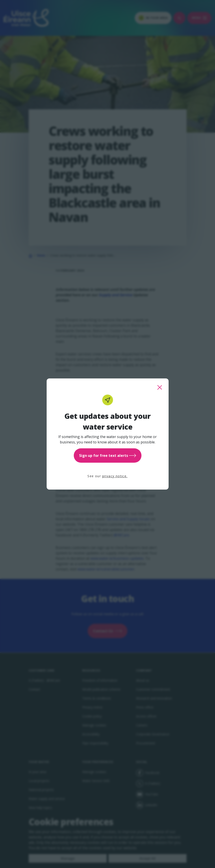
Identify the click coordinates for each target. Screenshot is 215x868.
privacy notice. (115, 476)
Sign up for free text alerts (108, 456)
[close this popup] (160, 387)
